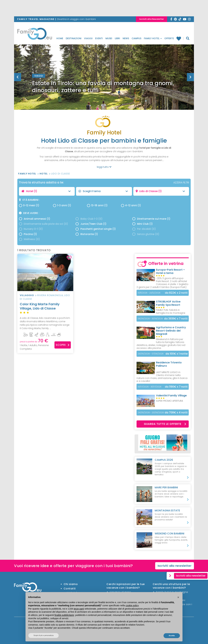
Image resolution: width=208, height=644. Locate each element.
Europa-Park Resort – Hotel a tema (170, 271)
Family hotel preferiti (179, 38)
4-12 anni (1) (131, 205)
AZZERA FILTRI (181, 183)
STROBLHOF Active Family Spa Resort (168, 303)
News (126, 38)
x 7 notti (176, 319)
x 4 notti (176, 412)
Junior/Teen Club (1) (91, 224)
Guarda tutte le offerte (165, 424)
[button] (178, 597)
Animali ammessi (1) (35, 219)
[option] (104, 85)
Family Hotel (153, 38)
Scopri (63, 345)
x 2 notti (176, 293)
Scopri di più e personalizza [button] (43, 635)
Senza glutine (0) (146, 234)
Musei (109, 38)
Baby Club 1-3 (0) (89, 219)
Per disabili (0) (144, 229)
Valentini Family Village (171, 395)
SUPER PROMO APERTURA (169, 401)
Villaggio (27, 295)
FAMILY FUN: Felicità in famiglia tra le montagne (171, 311)
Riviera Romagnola (50, 295)
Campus (136, 38)
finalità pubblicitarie (64, 615)
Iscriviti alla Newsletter (152, 19)
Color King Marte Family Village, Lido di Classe (45, 308)
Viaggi (88, 38)
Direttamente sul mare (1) (151, 219)
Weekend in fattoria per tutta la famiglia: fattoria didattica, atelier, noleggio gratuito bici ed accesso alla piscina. (161, 344)
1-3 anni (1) (62, 205)
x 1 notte (177, 354)
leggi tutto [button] (104, 167)
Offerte (169, 38)
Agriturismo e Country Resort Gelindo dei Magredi (171, 331)
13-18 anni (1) (97, 205)
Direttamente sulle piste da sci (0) (43, 224)
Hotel (44, 174)
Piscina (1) (28, 234)
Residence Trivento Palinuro (169, 364)
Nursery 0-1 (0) (31, 229)
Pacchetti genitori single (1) (96, 229)
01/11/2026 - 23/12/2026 (149, 293)
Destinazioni (74, 38)
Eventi (99, 38)
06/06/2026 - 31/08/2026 (150, 319)
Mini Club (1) (143, 224)
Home (60, 38)
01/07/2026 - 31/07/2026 (150, 387)
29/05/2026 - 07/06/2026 (151, 354)
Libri (117, 38)
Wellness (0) (29, 239)
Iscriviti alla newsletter (175, 566)
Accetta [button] (172, 636)
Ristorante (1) (87, 234)
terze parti (79, 609)
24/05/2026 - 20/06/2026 (151, 412)
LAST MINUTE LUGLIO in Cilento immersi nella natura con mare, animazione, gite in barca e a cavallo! (162, 377)
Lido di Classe (61, 174)
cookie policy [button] (132, 605)
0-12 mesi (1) (29, 205)
